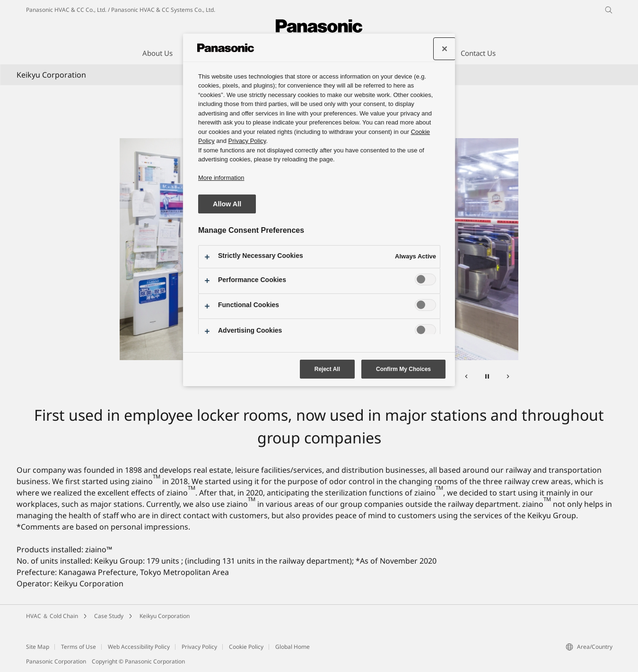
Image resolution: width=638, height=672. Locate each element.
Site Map (38, 647)
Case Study (109, 616)
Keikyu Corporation (165, 616)
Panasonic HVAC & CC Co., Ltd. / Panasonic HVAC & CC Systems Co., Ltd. (121, 10)
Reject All (327, 369)
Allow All (227, 204)
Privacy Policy (199, 647)
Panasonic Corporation (56, 661)
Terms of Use (79, 647)
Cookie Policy (246, 647)
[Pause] (487, 378)
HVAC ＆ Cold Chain (52, 616)
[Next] (508, 378)
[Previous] (466, 378)
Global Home (293, 647)
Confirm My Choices (403, 369)
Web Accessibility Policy (139, 647)
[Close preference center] (445, 49)
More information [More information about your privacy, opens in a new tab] (221, 178)
